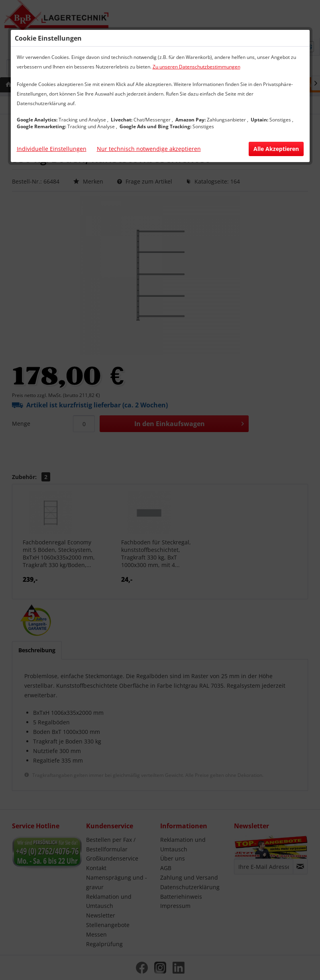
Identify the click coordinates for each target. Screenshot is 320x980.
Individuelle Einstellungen (52, 149)
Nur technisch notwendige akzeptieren (149, 149)
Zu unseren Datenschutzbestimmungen (196, 67)
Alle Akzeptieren (276, 149)
